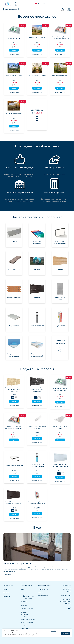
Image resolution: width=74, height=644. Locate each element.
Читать (8, 575)
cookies (54, 631)
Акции (35, 4)
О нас (5, 589)
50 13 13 (65, 595)
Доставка (24, 605)
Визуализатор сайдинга (28, 597)
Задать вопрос (43, 589)
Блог (40, 4)
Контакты (54, 4)
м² (16, 398)
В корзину (14, 50)
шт (13, 398)
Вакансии (68, 4)
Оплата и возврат (27, 609)
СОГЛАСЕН (66, 633)
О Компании (46, 4)
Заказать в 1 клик (14, 54)
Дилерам (61, 4)
